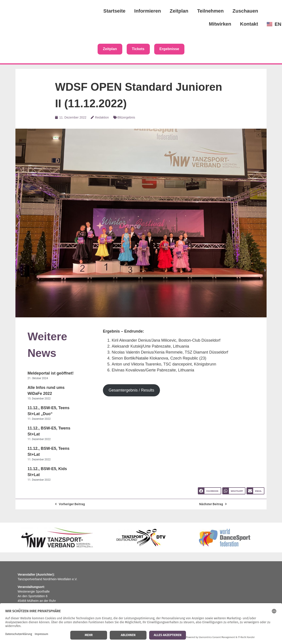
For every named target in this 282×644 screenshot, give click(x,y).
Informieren (147, 11)
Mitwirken (220, 24)
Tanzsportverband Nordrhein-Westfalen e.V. (47, 580)
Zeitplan (179, 11)
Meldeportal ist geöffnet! (51, 374)
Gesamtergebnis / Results (131, 391)
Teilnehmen (211, 11)
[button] (210, 491)
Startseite (114, 11)
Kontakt (249, 24)
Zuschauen (245, 11)
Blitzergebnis (126, 118)
